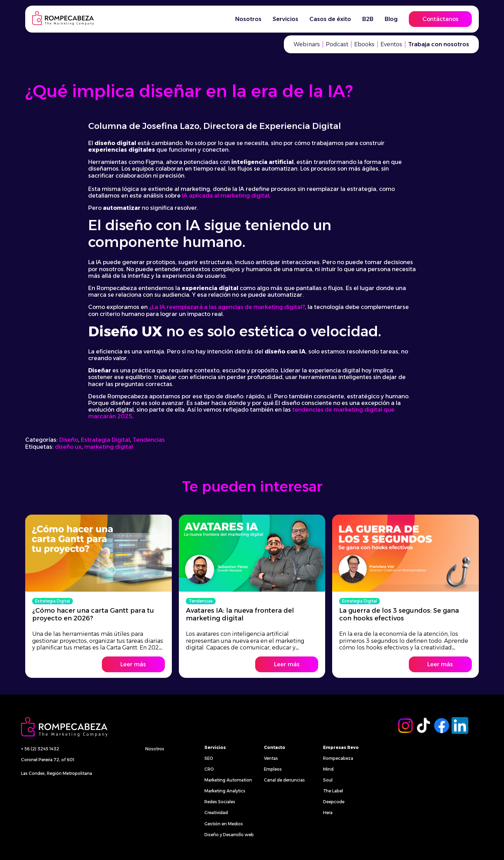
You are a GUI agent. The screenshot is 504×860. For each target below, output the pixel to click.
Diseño (69, 440)
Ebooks (364, 44)
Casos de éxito (330, 19)
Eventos (391, 44)
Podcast (337, 44)
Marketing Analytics (225, 791)
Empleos (273, 769)
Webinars (307, 44)
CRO (209, 769)
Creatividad (216, 813)
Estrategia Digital (105, 440)
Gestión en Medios (224, 824)
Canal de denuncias (284, 780)
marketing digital (109, 447)
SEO (209, 758)
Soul (328, 780)
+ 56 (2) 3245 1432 (40, 749)
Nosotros (248, 19)
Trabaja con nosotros (439, 44)
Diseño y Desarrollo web (229, 835)
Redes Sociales (220, 802)
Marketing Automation (228, 780)
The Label (333, 791)
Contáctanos (440, 19)
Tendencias (149, 440)
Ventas (271, 758)
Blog (391, 19)
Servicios (285, 19)
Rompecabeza (338, 758)
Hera (328, 813)
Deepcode (334, 802)
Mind (328, 769)
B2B (368, 19)
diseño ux (68, 447)
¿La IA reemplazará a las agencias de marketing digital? (227, 307)
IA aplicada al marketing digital (226, 196)
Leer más (133, 664)
